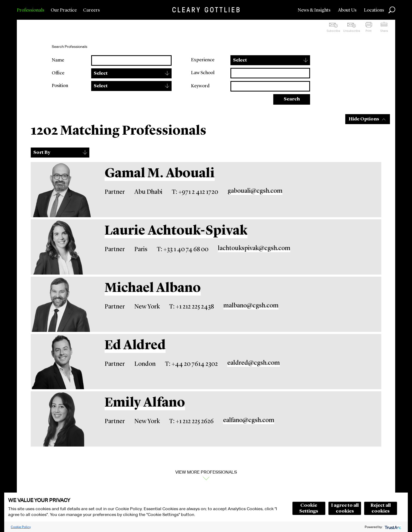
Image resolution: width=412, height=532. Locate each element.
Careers (91, 10)
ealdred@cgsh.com (254, 363)
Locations (374, 10)
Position (60, 86)
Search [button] (392, 10)
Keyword (200, 86)
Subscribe (333, 31)
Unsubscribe (352, 31)
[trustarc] (392, 527)
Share (384, 31)
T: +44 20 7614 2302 (191, 364)
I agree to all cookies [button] (345, 508)
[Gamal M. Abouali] (61, 190)
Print (369, 31)
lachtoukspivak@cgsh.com (254, 249)
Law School (203, 73)
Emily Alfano (145, 403)
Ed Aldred (135, 346)
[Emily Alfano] (61, 419)
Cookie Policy (21, 527)
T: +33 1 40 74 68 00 (183, 250)
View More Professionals (206, 472)
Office (58, 73)
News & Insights (314, 10)
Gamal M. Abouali (160, 174)
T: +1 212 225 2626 (191, 422)
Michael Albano (153, 288)
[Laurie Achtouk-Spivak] (61, 247)
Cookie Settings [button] (309, 508)
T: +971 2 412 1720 (195, 192)
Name (58, 60)
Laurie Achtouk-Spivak (176, 231)
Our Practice (64, 10)
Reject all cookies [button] (381, 508)
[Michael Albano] (61, 304)
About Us (347, 10)
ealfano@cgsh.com (249, 420)
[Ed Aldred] (61, 362)
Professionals (31, 10)
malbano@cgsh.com (251, 306)
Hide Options (364, 119)
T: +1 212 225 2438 (192, 307)
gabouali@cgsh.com (255, 191)
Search (292, 99)
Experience (203, 60)
